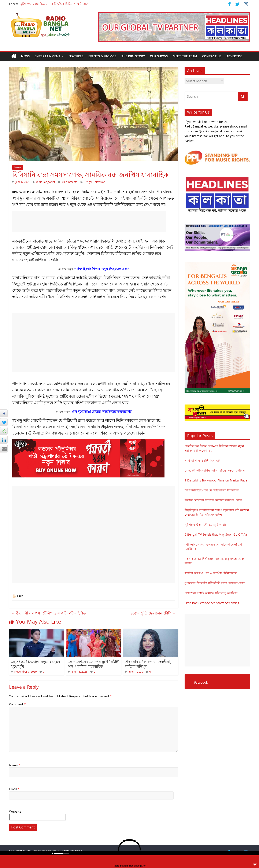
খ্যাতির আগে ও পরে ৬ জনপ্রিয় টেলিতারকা (211, 573)
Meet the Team (185, 56)
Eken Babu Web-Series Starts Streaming (212, 603)
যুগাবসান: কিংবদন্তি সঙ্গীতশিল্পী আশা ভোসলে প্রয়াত (215, 583)
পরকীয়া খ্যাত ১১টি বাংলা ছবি (203, 460)
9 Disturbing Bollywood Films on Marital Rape (216, 480)
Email (14, 789)
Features (76, 56)
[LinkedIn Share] (4, 440)
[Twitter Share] (4, 422)
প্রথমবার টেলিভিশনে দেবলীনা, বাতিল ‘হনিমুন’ (148, 664)
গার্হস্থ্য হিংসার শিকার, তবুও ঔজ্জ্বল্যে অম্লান (102, 269)
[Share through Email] (4, 449)
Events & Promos (102, 56)
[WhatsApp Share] (4, 431)
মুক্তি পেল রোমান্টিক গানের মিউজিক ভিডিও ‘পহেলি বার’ (54, 4)
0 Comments (68, 182)
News (25, 56)
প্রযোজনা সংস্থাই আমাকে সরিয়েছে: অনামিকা (211, 593)
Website (15, 811)
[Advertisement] (89, 221)
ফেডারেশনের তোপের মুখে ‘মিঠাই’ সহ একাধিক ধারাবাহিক (93, 664)
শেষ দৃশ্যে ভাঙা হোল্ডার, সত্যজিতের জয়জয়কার (102, 411)
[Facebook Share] (4, 413)
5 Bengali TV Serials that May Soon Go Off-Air (216, 534)
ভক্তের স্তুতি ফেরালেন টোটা (153, 613)
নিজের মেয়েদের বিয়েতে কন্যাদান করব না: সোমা (213, 500)
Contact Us (212, 56)
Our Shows (159, 56)
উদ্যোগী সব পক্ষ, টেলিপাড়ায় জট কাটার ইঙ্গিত (49, 613)
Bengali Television (95, 182)
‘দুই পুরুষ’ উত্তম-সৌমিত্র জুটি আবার (206, 525)
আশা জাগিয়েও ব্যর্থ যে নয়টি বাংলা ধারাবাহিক (212, 490)
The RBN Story (133, 56)
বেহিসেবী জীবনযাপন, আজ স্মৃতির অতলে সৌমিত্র (215, 470)
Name (15, 765)
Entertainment (48, 56)
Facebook (201, 682)
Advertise (234, 56)
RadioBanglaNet (45, 182)
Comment (17, 704)
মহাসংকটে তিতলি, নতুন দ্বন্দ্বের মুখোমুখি (36, 664)
